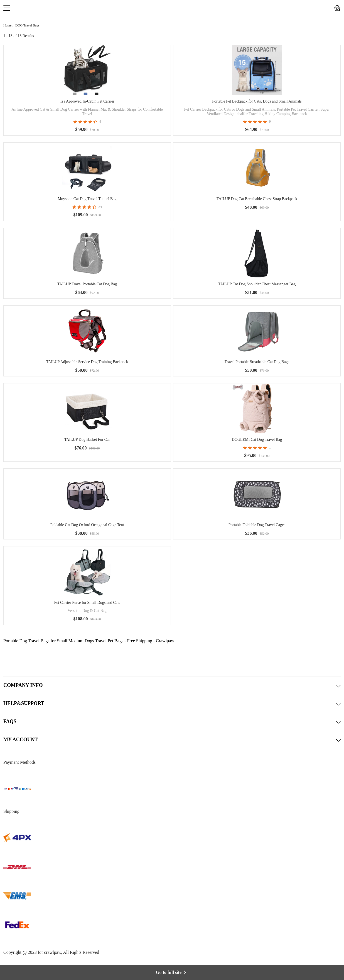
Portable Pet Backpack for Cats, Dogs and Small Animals (257, 101)
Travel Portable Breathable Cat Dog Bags (257, 362)
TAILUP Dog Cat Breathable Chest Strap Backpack (257, 199)
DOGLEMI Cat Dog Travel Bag (257, 440)
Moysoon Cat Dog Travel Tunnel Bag (87, 199)
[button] (7, 9)
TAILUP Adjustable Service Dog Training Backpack (87, 362)
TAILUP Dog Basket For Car (87, 440)
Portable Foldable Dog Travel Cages (257, 525)
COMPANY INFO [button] (172, 686)
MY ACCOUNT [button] (172, 740)
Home (7, 25)
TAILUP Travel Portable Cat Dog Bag (87, 284)
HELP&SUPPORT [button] (172, 704)
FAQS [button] (172, 722)
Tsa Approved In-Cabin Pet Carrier (87, 101)
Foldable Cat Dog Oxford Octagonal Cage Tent (87, 525)
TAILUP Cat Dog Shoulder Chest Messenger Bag (257, 284)
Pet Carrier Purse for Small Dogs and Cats (87, 603)
